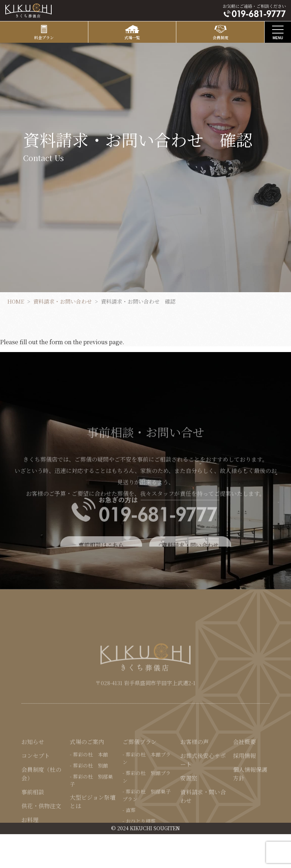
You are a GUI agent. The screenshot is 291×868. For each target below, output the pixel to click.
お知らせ (33, 779)
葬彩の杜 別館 (90, 803)
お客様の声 (194, 779)
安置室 (189, 816)
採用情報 (244, 793)
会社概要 (244, 779)
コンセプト (36, 793)
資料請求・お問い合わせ (63, 301)
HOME (16, 301)
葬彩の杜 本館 (90, 792)
